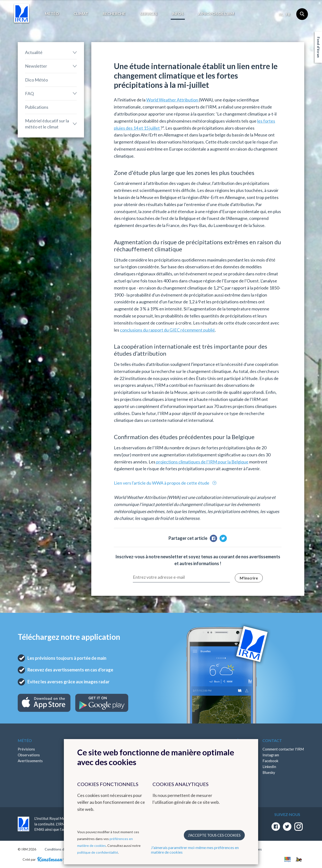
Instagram (271, 755)
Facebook (270, 761)
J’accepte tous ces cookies (214, 835)
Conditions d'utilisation (62, 849)
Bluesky (269, 772)
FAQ (29, 93)
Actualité (34, 52)
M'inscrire (249, 578)
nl (281, 14)
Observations (29, 755)
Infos (178, 14)
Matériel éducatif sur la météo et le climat (47, 124)
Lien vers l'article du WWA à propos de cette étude (162, 483)
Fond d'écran (318, 47)
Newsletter (36, 66)
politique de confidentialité (98, 852)
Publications (37, 107)
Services (149, 14)
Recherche (114, 14)
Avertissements (30, 761)
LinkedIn (269, 767)
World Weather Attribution (173, 100)
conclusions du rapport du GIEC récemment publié (167, 330)
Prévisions (26, 749)
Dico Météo (36, 80)
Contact (272, 740)
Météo (52, 14)
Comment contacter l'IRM (283, 749)
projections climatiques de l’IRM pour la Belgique (202, 462)
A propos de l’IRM (216, 14)
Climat (81, 14)
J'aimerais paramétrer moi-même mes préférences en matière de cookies (195, 850)
